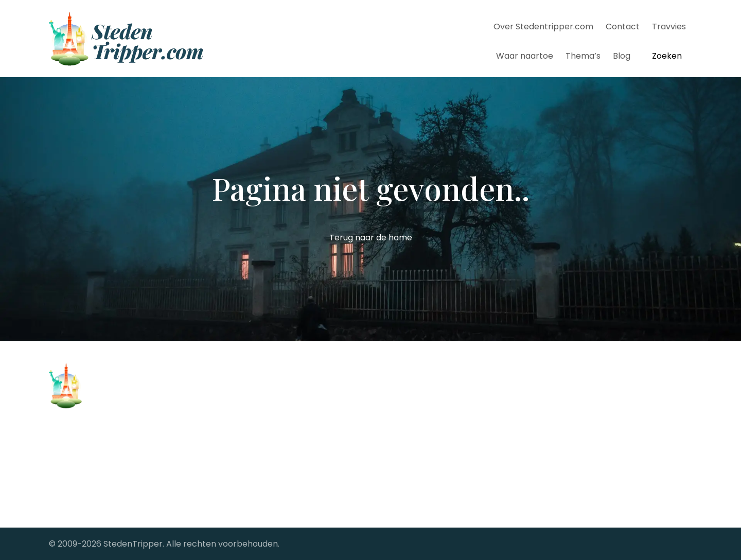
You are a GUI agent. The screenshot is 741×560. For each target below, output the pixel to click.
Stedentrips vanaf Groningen (436, 414)
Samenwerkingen (84, 500)
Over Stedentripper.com (543, 27)
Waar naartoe (525, 56)
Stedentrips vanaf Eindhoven (436, 399)
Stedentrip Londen (251, 473)
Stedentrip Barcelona (257, 399)
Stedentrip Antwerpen (259, 384)
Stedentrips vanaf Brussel (429, 384)
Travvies (669, 27)
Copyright (69, 468)
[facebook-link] (555, 392)
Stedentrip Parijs (247, 458)
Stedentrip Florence (254, 443)
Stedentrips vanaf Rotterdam (437, 443)
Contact (623, 27)
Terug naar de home (371, 238)
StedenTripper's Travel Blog (434, 458)
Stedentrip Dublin (249, 428)
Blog (622, 56)
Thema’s (583, 56)
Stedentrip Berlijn (248, 414)
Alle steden (72, 484)
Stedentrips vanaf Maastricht (437, 428)
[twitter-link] (583, 392)
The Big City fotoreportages (434, 473)
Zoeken (667, 56)
